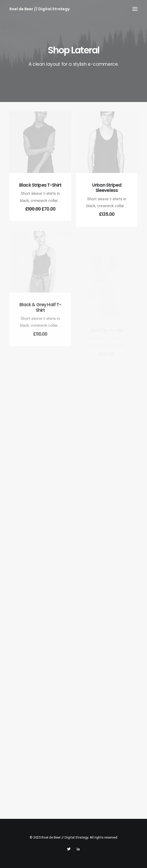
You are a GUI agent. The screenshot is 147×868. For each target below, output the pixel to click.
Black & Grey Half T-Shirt (40, 321)
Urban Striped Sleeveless (107, 188)
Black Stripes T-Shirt (40, 185)
